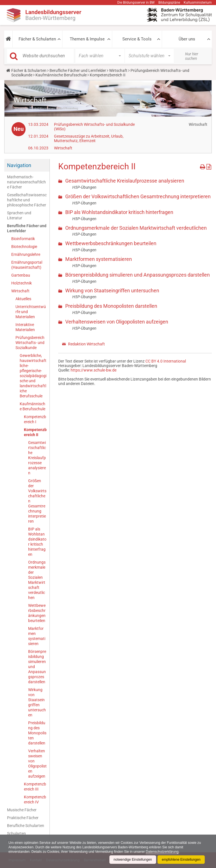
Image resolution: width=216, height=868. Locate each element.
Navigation (19, 165)
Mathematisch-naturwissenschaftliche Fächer (26, 182)
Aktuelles (23, 299)
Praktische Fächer (23, 818)
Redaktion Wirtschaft (86, 344)
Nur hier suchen (192, 56)
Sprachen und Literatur (19, 215)
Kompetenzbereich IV (35, 799)
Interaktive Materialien (25, 327)
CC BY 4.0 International (166, 361)
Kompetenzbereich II (35, 432)
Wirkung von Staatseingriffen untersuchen (37, 702)
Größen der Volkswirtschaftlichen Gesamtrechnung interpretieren (37, 501)
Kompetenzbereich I (35, 419)
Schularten (16, 833)
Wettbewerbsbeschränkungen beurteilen (37, 613)
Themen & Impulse (87, 39)
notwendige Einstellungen (133, 860)
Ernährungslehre (26, 254)
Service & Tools (137, 39)
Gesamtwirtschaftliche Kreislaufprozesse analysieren (37, 458)
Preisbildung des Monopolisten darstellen (37, 733)
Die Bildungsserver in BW (136, 3)
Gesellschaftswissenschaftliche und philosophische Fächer (27, 200)
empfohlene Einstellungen (181, 860)
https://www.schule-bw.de (94, 370)
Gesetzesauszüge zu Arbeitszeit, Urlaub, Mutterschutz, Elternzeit (89, 138)
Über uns (187, 39)
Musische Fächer (22, 810)
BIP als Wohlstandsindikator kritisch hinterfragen (37, 542)
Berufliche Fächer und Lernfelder (78, 70)
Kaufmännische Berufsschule (61, 75)
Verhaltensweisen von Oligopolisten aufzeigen (37, 764)
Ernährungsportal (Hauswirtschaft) (27, 265)
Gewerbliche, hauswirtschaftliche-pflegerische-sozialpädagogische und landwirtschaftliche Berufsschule (33, 376)
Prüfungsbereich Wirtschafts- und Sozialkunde (30, 343)
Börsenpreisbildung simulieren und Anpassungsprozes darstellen (37, 667)
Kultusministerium (198, 3)
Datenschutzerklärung (163, 852)
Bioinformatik (23, 239)
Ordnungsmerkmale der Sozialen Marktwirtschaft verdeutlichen (37, 580)
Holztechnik (22, 283)
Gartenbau (21, 275)
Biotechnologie (24, 247)
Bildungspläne (169, 3)
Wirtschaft (118, 70)
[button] (8, 39)
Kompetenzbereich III (35, 787)
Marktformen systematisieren (37, 636)
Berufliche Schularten (26, 826)
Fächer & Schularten (37, 39)
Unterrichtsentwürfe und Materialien (31, 312)
